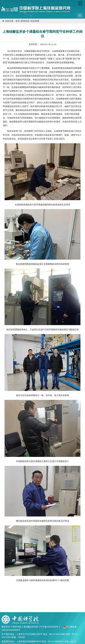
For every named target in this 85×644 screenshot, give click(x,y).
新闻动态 (25, 21)
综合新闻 (35, 21)
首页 (18, 21)
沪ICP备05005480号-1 (50, 627)
